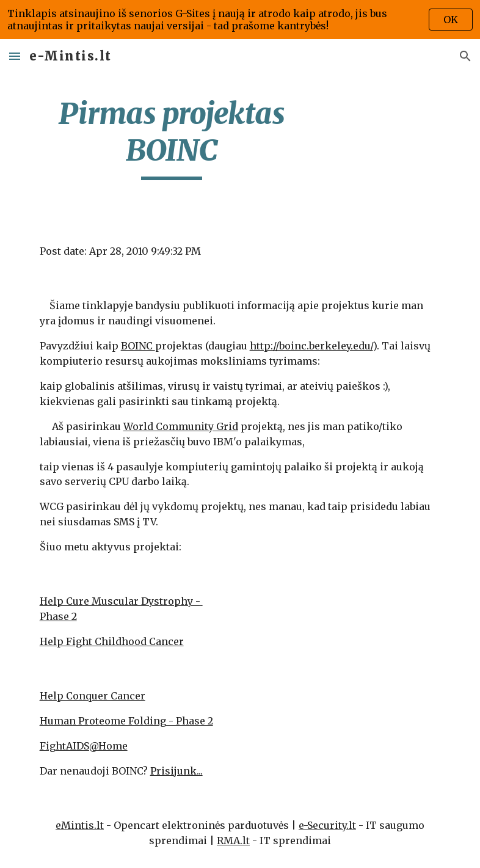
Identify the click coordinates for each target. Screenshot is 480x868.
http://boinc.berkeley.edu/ (311, 346)
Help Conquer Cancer (93, 696)
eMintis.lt (80, 825)
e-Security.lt (327, 825)
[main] (172, 138)
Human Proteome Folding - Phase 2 (126, 721)
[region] (240, 20)
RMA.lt (233, 841)
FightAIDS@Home (84, 746)
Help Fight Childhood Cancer (112, 641)
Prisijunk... (176, 771)
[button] (15, 56)
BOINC (138, 346)
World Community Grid (181, 426)
